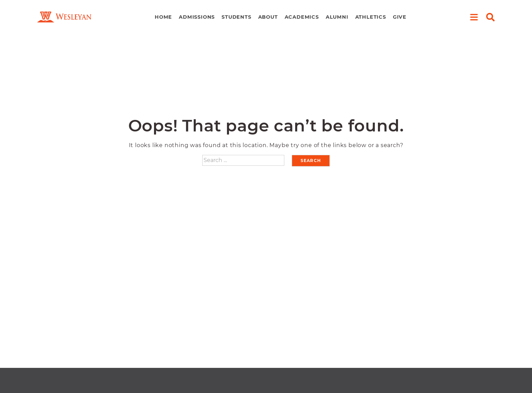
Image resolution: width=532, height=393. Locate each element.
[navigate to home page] (64, 17)
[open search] (490, 17)
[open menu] (474, 17)
